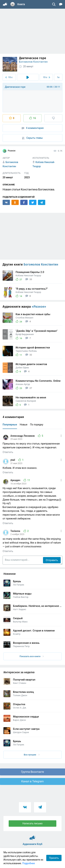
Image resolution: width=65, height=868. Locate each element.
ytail (13, 460)
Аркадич (16, 480)
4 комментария (33, 128)
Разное (9, 151)
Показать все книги (32, 656)
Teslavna (16, 531)
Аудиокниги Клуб (32, 836)
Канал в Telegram (33, 781)
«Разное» (39, 307)
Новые (24, 425)
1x (58, 77)
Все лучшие (32, 755)
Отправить (52, 560)
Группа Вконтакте (32, 772)
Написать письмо (33, 823)
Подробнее (29, 863)
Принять (54, 858)
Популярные (10, 425)
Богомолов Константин (33, 62)
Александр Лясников (23, 436)
